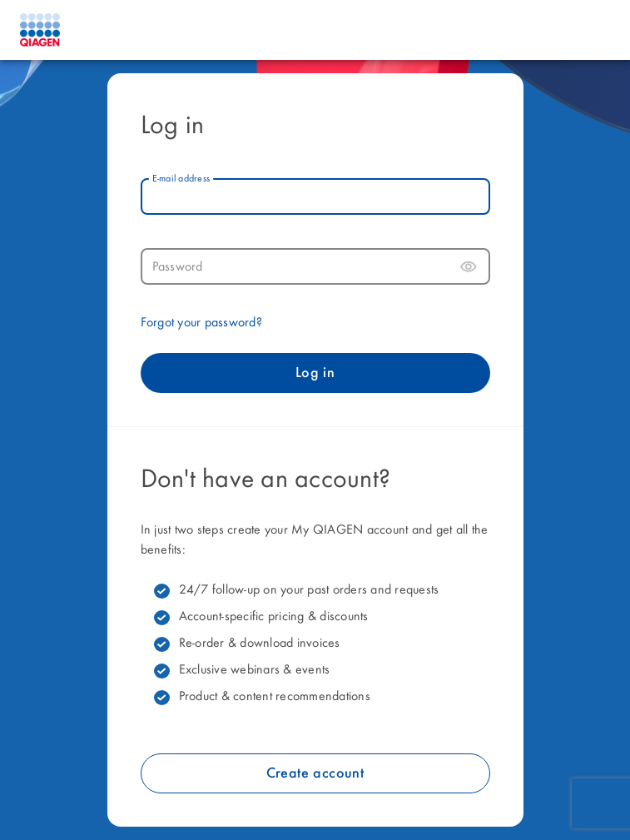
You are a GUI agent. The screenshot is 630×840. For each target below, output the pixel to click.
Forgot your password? (201, 323)
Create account (315, 773)
